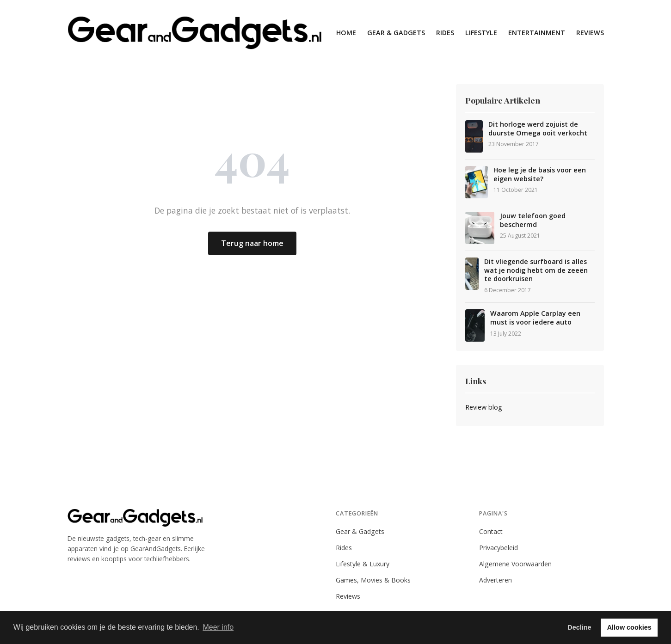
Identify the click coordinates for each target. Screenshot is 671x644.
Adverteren (496, 580)
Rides (445, 33)
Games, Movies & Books (373, 580)
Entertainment (537, 33)
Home (346, 33)
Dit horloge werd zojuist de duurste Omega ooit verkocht (538, 129)
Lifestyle (481, 33)
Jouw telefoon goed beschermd (533, 220)
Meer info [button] (218, 627)
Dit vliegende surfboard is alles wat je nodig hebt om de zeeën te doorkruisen (536, 270)
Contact (491, 531)
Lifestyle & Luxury (363, 564)
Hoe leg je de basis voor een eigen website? (540, 175)
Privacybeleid (499, 548)
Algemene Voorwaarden (515, 564)
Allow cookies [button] (629, 627)
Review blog (484, 407)
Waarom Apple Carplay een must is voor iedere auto (535, 318)
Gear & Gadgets (396, 33)
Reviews (590, 33)
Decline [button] (579, 627)
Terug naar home (252, 243)
